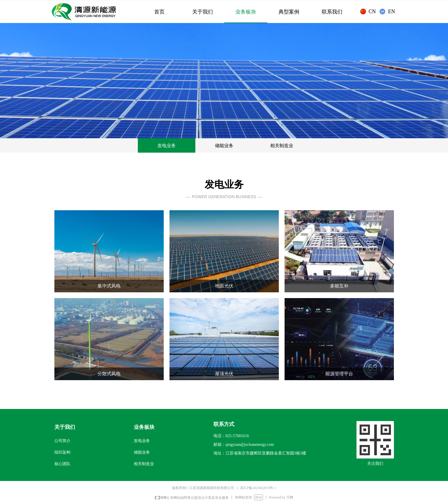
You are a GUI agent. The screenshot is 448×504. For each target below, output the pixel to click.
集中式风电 (109, 286)
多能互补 (339, 286)
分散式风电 (109, 374)
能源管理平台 (339, 374)
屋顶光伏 (224, 374)
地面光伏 (224, 286)
